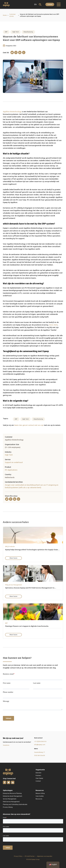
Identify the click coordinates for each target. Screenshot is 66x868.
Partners (38, 775)
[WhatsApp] (24, 52)
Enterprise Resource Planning (12, 793)
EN (35, 4)
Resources (39, 799)
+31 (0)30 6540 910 (40, 741)
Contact (50, 4)
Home (5, 15)
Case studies (40, 796)
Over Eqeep (39, 778)
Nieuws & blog (40, 793)
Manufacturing (28, 32)
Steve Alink (53, 325)
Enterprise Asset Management (13, 796)
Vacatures (6, 745)
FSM (6, 585)
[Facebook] (16, 52)
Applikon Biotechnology (12, 112)
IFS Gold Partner (30, 856)
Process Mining (8, 807)
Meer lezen (13, 558)
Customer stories (13, 15)
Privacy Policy (18, 856)
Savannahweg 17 (40, 752)
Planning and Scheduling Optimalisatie (15, 804)
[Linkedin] (20, 52)
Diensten (38, 773)
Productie (12, 546)
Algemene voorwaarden (45, 856)
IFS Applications (11, 470)
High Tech (16, 32)
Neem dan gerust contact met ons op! (29, 425)
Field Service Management (11, 802)
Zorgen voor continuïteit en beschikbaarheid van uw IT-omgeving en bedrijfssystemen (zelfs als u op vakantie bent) (32, 486)
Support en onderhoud (14, 462)
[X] (12, 52)
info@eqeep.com (40, 745)
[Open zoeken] (40, 4)
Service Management (15, 585)
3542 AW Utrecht (40, 755)
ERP (6, 32)
